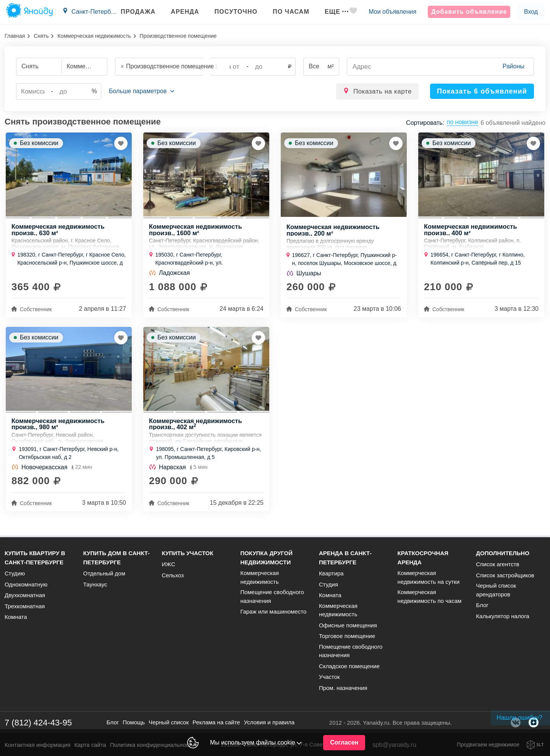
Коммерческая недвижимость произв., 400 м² (472, 232)
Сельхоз (173, 575)
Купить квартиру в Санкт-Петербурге (35, 558)
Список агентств (497, 564)
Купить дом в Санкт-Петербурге (116, 558)
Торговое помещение (347, 636)
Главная (15, 36)
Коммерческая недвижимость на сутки (429, 577)
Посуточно (229, 12)
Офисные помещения (348, 625)
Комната (16, 617)
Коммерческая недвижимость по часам (430, 596)
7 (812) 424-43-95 (38, 723)
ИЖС (168, 564)
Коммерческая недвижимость (94, 36)
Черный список (169, 722)
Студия (328, 584)
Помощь (134, 722)
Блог (482, 605)
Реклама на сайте (216, 722)
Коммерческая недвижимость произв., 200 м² (334, 232)
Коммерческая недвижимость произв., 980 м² (59, 429)
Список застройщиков (505, 575)
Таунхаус (95, 584)
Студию (15, 573)
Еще (330, 12)
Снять (41, 36)
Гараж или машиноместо (273, 611)
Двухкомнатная (25, 595)
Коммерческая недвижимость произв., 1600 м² (197, 232)
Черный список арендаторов (496, 590)
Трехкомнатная (25, 606)
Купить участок (187, 553)
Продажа (131, 12)
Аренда (178, 12)
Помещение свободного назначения (272, 596)
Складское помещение (349, 666)
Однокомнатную (26, 584)
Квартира (331, 573)
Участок (329, 677)
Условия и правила (269, 722)
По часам (284, 12)
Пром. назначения (343, 688)
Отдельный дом (104, 573)
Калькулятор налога (502, 616)
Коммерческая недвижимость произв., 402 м (197, 429)
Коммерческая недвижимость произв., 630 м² (59, 232)
